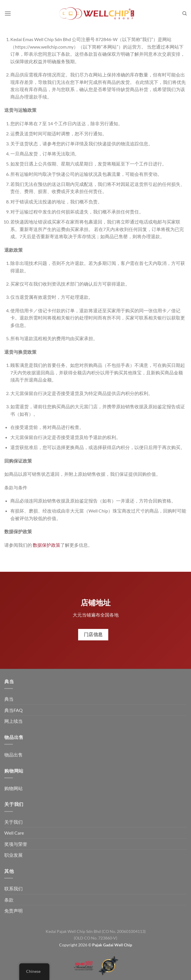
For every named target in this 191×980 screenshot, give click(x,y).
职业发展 (13, 855)
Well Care (14, 833)
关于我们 (13, 822)
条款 (9, 900)
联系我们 (13, 888)
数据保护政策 (47, 545)
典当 (9, 699)
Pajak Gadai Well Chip (112, 945)
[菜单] (8, 13)
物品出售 (13, 755)
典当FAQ (13, 710)
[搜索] (185, 14)
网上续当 (13, 721)
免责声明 (13, 911)
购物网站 (13, 788)
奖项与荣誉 (16, 844)
